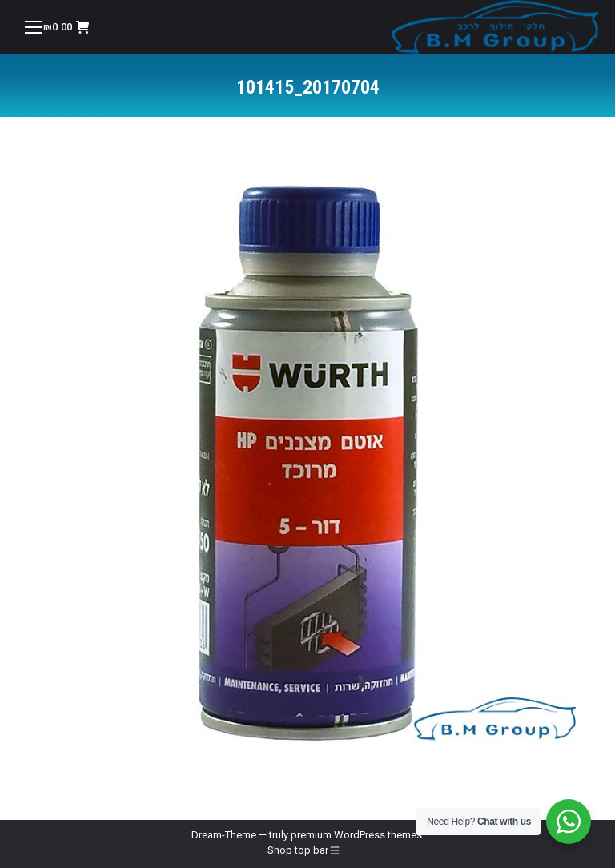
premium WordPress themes (356, 835)
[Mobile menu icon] (34, 27)
